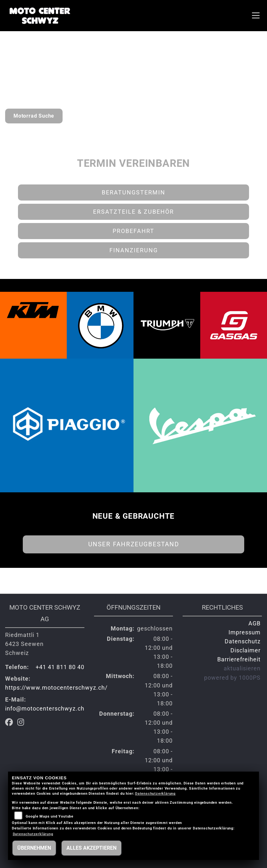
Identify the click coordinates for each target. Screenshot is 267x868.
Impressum (245, 632)
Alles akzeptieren (91, 848)
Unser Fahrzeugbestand (134, 544)
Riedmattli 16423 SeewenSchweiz (24, 644)
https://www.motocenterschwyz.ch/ (56, 688)
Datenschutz (243, 641)
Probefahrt (133, 231)
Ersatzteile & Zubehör (133, 212)
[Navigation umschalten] (256, 15)
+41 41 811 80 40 (60, 667)
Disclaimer (245, 650)
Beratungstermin (133, 192)
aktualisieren (242, 668)
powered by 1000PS (232, 678)
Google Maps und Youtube (50, 816)
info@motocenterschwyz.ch (45, 709)
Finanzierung (134, 250)
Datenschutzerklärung (155, 794)
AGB (254, 623)
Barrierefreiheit (239, 659)
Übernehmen (34, 848)
